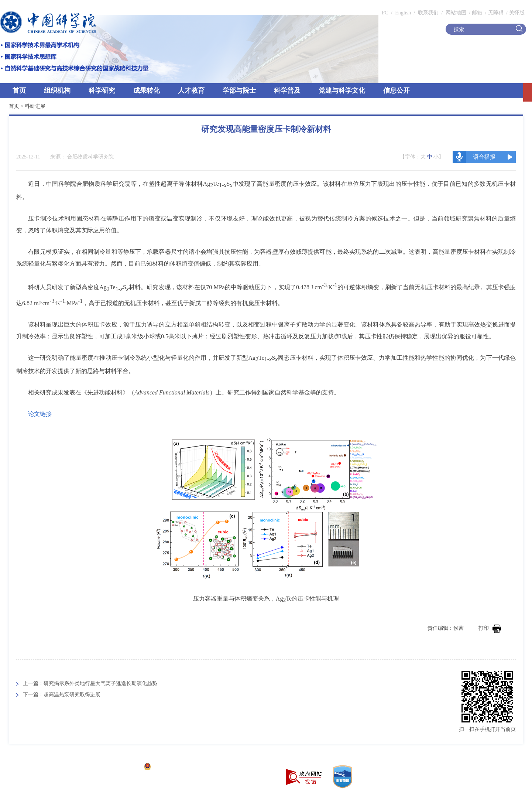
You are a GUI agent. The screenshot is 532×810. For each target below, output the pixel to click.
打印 (490, 628)
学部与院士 (239, 90)
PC (385, 13)
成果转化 (147, 90)
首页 (19, 90)
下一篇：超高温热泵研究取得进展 (62, 695)
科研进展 (35, 106)
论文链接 (40, 414)
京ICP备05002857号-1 (115, 767)
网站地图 (455, 13)
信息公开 (397, 90)
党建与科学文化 (342, 90)
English (403, 13)
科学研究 (102, 90)
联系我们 (428, 13)
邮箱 (477, 13)
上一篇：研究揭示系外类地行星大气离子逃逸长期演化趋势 (90, 683)
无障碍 (496, 13)
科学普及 (287, 90)
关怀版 (517, 13)
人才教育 (191, 90)
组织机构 (57, 90)
